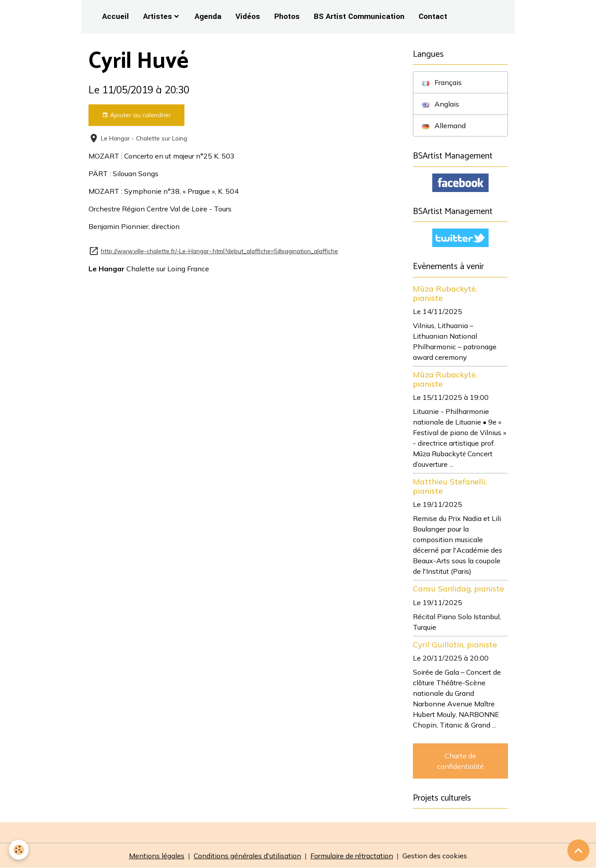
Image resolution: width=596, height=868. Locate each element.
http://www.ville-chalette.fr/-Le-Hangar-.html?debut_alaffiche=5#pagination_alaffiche (219, 251)
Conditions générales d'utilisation (247, 856)
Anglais (441, 104)
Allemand (444, 126)
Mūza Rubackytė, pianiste (445, 293)
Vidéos (248, 17)
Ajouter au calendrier (136, 115)
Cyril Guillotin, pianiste (455, 644)
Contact (433, 17)
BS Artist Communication (359, 17)
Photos (287, 17)
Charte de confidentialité (460, 761)
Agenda (208, 17)
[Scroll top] (578, 850)
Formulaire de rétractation (352, 856)
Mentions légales (157, 856)
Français (442, 82)
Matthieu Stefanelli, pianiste (450, 486)
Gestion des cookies (435, 856)
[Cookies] (19, 850)
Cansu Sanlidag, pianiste (458, 588)
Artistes (158, 17)
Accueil (116, 17)
